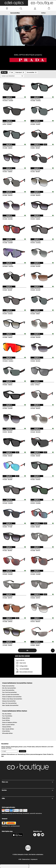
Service (28, 790)
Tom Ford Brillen (7, 716)
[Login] (35, 8)
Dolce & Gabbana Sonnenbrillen (12, 697)
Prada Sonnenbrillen (8, 686)
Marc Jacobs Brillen (8, 729)
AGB (20, 859)
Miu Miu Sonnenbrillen (9, 688)
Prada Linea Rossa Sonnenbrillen (12, 699)
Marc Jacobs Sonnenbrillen (10, 705)
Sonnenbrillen (15, 13)
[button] (14, 3)
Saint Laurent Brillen (8, 725)
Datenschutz (26, 859)
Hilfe (28, 798)
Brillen (44, 13)
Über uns (28, 782)
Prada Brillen (6, 718)
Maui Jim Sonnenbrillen (9, 703)
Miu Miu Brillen (7, 714)
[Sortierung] (13, 76)
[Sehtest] (7, 8)
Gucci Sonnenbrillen (8, 690)
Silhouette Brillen (7, 733)
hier (2, 756)
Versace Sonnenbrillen (9, 701)
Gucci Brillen (6, 720)
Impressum (34, 859)
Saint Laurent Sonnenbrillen (11, 695)
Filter (4, 72)
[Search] (21, 8)
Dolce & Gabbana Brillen (10, 722)
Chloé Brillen (6, 731)
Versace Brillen (7, 727)
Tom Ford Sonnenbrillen (9, 692)
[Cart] (49, 8)
